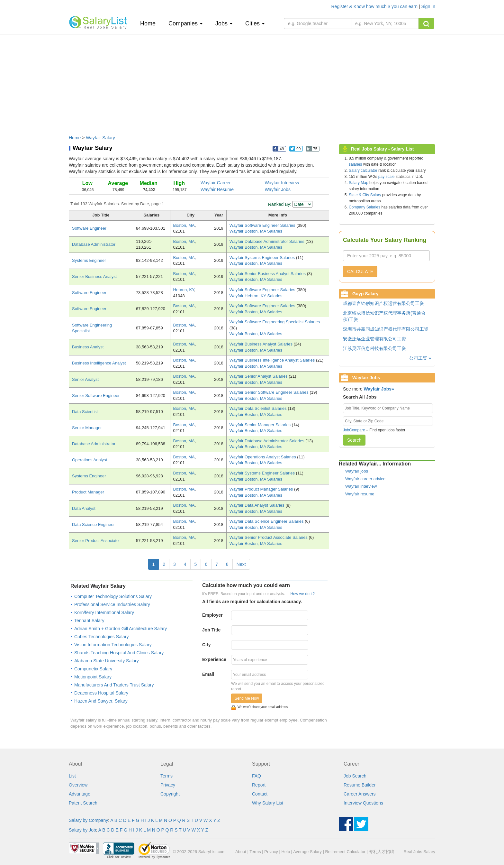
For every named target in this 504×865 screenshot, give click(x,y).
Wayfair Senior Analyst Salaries (259, 376)
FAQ (256, 776)
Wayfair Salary (100, 138)
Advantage (80, 794)
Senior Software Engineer (96, 396)
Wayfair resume (360, 494)
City (206, 645)
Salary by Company (88, 820)
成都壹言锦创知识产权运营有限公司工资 (383, 303)
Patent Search (83, 803)
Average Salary (307, 852)
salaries (355, 164)
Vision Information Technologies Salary (113, 645)
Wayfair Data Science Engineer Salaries (267, 521)
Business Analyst (88, 347)
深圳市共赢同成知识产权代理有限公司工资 (386, 329)
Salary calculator (363, 170)
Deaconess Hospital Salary (101, 693)
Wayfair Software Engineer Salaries (263, 225)
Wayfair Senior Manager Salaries (261, 425)
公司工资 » (420, 358)
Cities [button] (255, 23)
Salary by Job (82, 830)
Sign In (428, 6)
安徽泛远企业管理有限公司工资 (374, 339)
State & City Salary (365, 195)
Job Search (355, 776)
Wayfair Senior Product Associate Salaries (269, 537)
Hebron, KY (184, 290)
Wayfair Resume (217, 189)
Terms (166, 776)
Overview (78, 785)
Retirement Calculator (345, 852)
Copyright (170, 794)
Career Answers (360, 794)
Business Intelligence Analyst (99, 363)
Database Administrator (94, 244)
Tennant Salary (89, 621)
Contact (260, 794)
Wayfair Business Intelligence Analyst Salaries (273, 360)
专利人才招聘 (382, 852)
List (72, 776)
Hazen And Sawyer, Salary (101, 701)
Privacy (168, 785)
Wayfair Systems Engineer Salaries (263, 258)
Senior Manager (87, 428)
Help (286, 852)
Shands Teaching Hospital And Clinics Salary (119, 653)
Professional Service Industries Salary (112, 604)
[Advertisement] (252, 81)
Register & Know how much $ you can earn (375, 6)
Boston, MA (184, 225)
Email (208, 674)
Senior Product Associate (95, 541)
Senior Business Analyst (94, 276)
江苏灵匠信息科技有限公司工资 (374, 348)
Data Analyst (84, 508)
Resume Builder (360, 785)
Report (259, 785)
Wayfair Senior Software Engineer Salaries (270, 392)
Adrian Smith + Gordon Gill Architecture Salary (121, 629)
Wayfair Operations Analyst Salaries (263, 457)
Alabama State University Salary (107, 661)
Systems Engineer (89, 260)
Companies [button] (185, 23)
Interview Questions (363, 803)
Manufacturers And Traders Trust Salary (114, 685)
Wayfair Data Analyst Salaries (257, 505)
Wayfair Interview (282, 183)
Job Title (211, 630)
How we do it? (302, 594)
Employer (212, 615)
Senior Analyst (85, 379)
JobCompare (354, 430)
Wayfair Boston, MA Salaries (256, 231)
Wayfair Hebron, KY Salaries (256, 296)
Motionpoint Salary (93, 677)
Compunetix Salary (93, 669)
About (241, 852)
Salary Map (359, 183)
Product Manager (88, 492)
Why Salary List (268, 803)
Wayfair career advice (365, 479)
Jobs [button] (224, 23)
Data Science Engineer (93, 525)
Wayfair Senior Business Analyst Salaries (268, 274)
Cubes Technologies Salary (101, 637)
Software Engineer (89, 228)
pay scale (387, 177)
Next (241, 564)
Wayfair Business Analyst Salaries (262, 344)
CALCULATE (360, 271)
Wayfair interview (361, 486)
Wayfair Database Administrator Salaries (268, 241)
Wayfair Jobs (278, 189)
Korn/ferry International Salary (104, 612)
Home (150, 23)
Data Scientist (85, 412)
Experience (214, 659)
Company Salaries (364, 207)
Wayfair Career (216, 183)
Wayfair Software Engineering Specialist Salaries (275, 322)
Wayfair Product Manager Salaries (262, 489)
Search (354, 440)
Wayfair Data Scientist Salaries (259, 408)
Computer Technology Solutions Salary (113, 596)
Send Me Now (247, 698)
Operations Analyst (90, 460)
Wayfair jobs (357, 471)
